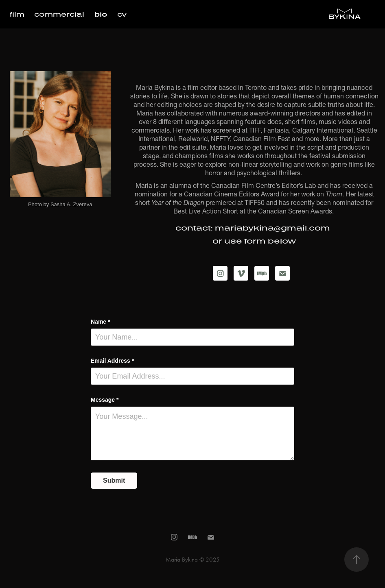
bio (101, 14)
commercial (59, 14)
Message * (105, 400)
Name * (100, 322)
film (17, 14)
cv (122, 14)
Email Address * (112, 361)
